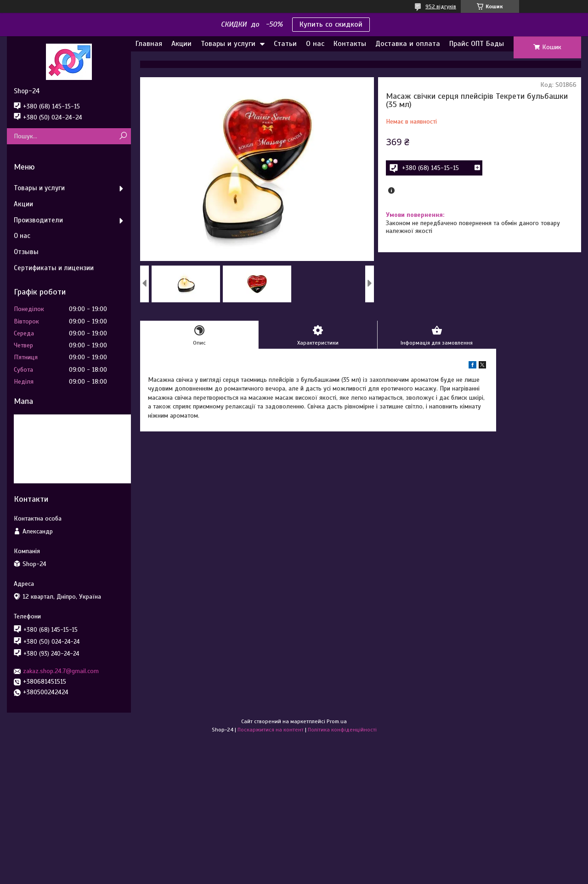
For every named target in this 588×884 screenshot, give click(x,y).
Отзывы (26, 252)
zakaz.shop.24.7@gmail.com (61, 671)
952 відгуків (441, 6)
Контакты (350, 44)
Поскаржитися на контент (271, 730)
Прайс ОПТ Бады (477, 44)
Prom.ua (337, 721)
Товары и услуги (228, 44)
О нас (315, 44)
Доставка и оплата (408, 44)
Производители (38, 220)
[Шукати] (123, 136)
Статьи (285, 44)
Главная (149, 44)
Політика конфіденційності (342, 730)
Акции (181, 44)
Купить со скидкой (331, 24)
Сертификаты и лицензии (54, 268)
